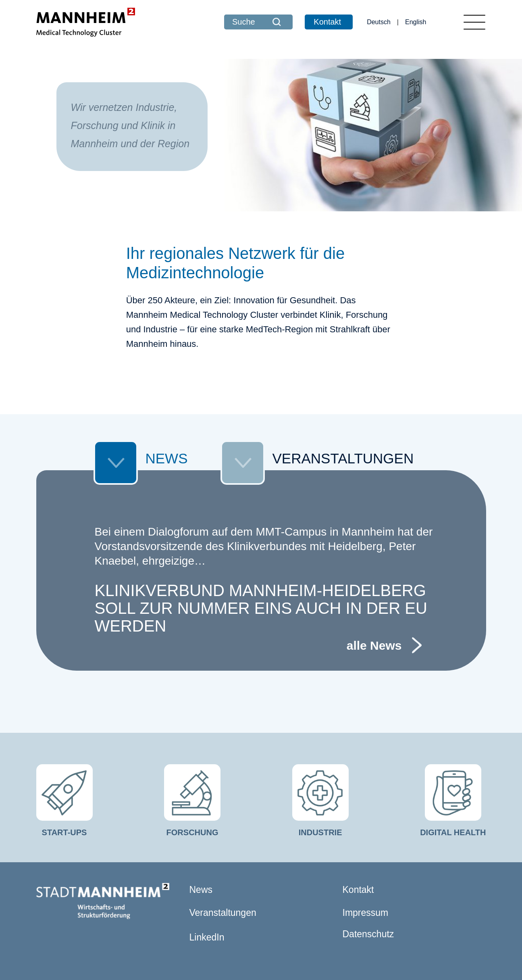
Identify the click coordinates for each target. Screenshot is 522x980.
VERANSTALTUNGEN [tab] (317, 411)
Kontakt (327, 22)
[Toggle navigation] (474, 22)
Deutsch (379, 22)
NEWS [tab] (141, 411)
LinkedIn (207, 887)
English (416, 22)
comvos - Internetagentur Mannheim (380, 961)
